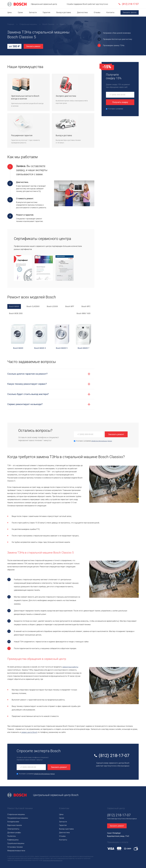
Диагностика (82, 12)
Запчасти (33, 12)
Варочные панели (15, 825)
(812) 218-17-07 (114, 756)
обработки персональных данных (102, 441)
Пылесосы (12, 836)
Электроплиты (13, 829)
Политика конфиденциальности (52, 860)
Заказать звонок (130, 12)
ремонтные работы (70, 667)
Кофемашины (13, 840)
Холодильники (13, 822)
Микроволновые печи (16, 851)
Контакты (110, 12)
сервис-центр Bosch (29, 732)
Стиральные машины (16, 814)
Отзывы (97, 12)
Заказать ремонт (33, 46)
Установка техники (15, 847)
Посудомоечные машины (18, 818)
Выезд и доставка (64, 12)
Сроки (20, 12)
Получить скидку (120, 102)
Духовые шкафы (14, 833)
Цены (10, 12)
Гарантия (46, 12)
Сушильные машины (16, 843)
